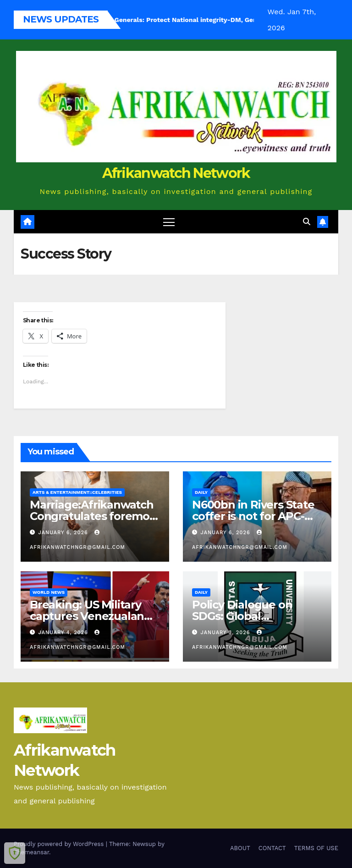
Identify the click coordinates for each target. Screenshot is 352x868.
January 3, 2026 (226, 633)
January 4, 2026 (64, 633)
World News (49, 592)
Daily (201, 492)
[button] (307, 222)
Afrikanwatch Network (176, 173)
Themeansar (31, 852)
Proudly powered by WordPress (60, 844)
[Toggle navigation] (169, 222)
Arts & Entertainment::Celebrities (77, 492)
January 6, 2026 (64, 533)
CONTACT (272, 848)
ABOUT (240, 848)
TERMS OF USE (316, 848)
